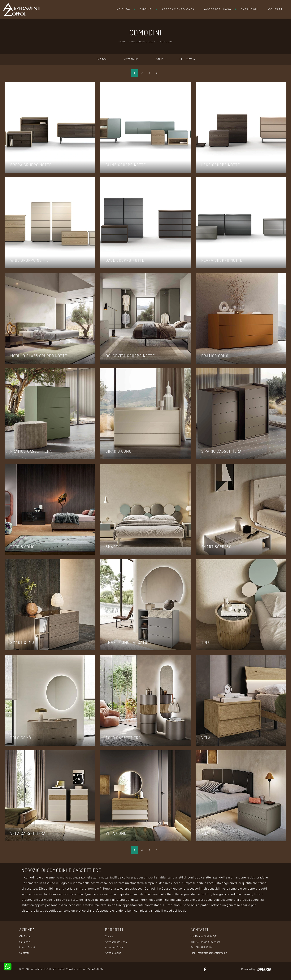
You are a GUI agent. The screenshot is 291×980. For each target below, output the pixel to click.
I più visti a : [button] (188, 59)
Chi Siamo (25, 937)
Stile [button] (160, 59)
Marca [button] (102, 59)
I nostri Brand (27, 948)
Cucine (146, 9)
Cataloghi (250, 9)
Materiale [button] (131, 59)
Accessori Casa (218, 9)
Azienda (123, 9)
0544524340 (204, 948)
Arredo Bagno (113, 953)
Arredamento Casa (178, 9)
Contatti (276, 9)
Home (122, 42)
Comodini (166, 42)
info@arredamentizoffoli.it (212, 953)
